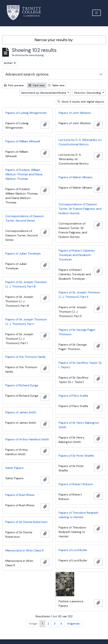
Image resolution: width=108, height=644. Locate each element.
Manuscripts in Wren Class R (24, 550)
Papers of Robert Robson (76, 484)
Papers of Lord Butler (73, 550)
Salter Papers (14, 468)
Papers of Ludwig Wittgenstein (26, 113)
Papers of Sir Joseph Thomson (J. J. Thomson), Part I (26, 322)
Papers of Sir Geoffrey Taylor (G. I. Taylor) (80, 365)
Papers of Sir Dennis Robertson (26, 522)
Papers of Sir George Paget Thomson (77, 332)
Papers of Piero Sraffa (73, 396)
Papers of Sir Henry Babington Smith (79, 425)
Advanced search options (27, 74)
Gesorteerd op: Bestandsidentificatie (44, 93)
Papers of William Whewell (23, 141)
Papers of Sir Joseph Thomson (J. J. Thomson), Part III (26, 284)
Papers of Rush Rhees (20, 495)
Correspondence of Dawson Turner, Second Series (25, 218)
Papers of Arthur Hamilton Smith (27, 439)
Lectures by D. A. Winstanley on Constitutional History (80, 142)
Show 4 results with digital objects (81, 102)
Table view (56, 85)
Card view (37, 85)
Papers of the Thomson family (26, 357)
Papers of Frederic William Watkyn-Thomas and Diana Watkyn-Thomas (24, 174)
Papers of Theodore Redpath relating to (78, 515)
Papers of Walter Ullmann (76, 177)
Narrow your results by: (54, 40)
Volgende (73, 624)
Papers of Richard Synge (22, 385)
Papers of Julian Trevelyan (23, 254)
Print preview (14, 85)
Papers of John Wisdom (75, 113)
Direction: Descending (88, 93)
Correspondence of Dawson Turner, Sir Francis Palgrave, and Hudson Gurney (80, 209)
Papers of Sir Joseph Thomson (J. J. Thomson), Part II (79, 295)
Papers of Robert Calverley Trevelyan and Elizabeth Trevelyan (77, 255)
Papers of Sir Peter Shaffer (76, 456)
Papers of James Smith (21, 412)
